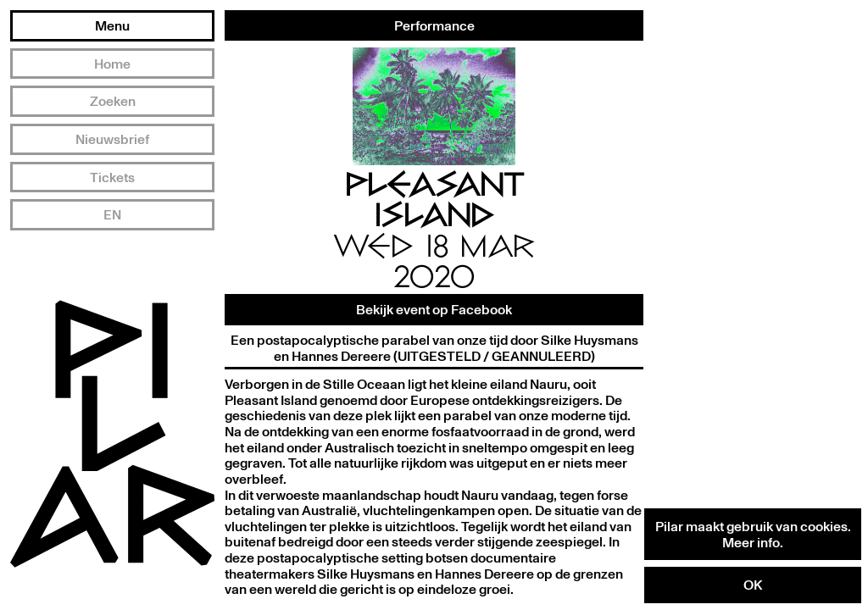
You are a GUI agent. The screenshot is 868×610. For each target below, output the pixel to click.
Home (112, 64)
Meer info (751, 542)
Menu (112, 25)
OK (753, 585)
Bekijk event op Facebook (434, 309)
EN (112, 214)
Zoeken (113, 101)
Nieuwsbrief (112, 139)
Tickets (112, 177)
